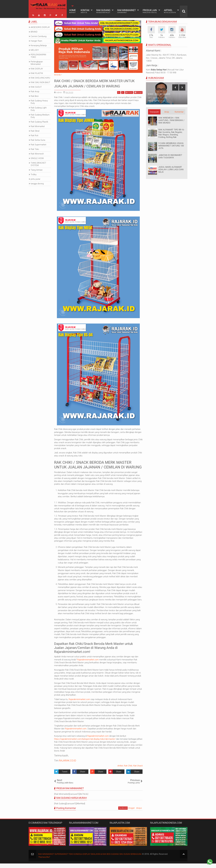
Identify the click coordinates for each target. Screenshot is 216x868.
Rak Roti (34, 135)
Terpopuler (154, 111)
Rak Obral (35, 130)
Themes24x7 (44, 862)
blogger (132, 813)
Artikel (170, 11)
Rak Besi (35, 95)
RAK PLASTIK (37, 72)
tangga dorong (37, 183)
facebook (123, 813)
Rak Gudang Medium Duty (40, 115)
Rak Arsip (35, 91)
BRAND (34, 31)
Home (72, 11)
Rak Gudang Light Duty (39, 108)
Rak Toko (35, 148)
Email (138, 97)
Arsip (167, 111)
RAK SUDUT (36, 86)
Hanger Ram (36, 40)
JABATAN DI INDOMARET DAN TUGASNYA (170, 156)
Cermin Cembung (39, 36)
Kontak (85, 11)
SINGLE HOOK (37, 157)
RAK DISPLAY (37, 68)
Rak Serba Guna (38, 139)
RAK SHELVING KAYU (40, 77)
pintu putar (35, 178)
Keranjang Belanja (39, 45)
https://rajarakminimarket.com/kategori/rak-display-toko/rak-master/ (85, 743)
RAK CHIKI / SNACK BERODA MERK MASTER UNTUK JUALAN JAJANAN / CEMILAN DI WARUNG (91, 85)
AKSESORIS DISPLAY (40, 26)
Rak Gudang (103, 11)
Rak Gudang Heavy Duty (39, 101)
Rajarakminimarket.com (88, 664)
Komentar (179, 111)
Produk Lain (150, 11)
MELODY (35, 49)
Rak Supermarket (38, 144)
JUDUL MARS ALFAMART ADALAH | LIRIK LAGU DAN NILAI (171, 169)
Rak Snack (138, 770)
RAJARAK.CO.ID (68, 765)
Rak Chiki (128, 770)
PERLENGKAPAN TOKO (38, 55)
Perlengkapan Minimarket (37, 62)
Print (129, 97)
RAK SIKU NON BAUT (40, 82)
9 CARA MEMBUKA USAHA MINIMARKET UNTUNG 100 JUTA (171, 145)
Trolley (34, 174)
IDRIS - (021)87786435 (159, 94)
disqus (139, 813)
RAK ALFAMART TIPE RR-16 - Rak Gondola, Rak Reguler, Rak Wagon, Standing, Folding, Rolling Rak (172, 133)
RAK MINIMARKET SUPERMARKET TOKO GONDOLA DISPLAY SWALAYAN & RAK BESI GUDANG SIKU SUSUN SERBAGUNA (94, 859)
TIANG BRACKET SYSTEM (38, 163)
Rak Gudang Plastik (39, 121)
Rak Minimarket (127, 11)
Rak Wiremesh (37, 153)
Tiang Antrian (37, 169)
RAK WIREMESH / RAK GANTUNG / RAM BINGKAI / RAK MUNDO (171, 119)
